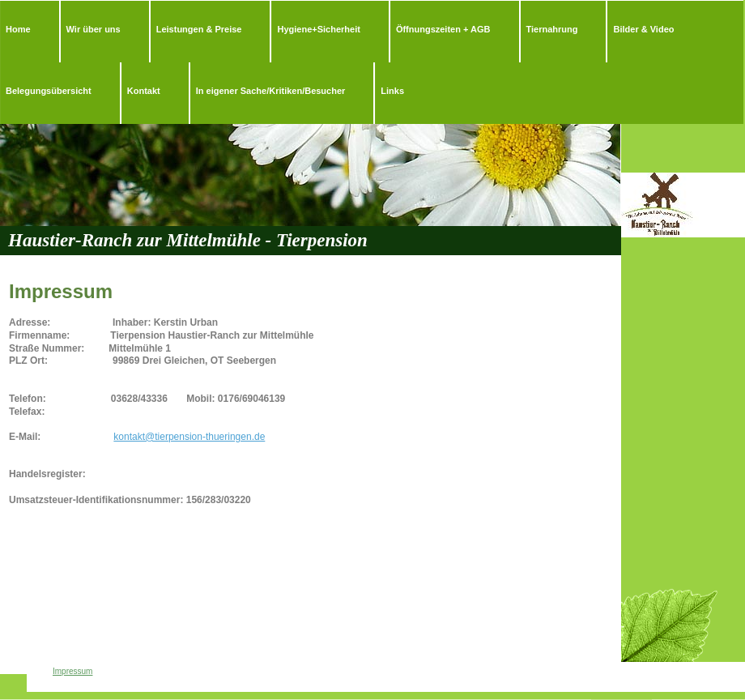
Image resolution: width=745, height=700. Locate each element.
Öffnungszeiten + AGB (443, 29)
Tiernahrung (552, 29)
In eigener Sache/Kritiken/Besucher (271, 91)
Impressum (72, 671)
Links (392, 91)
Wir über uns (94, 29)
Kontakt (144, 91)
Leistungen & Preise (199, 29)
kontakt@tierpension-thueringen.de (189, 437)
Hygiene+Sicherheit (318, 29)
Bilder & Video (643, 29)
